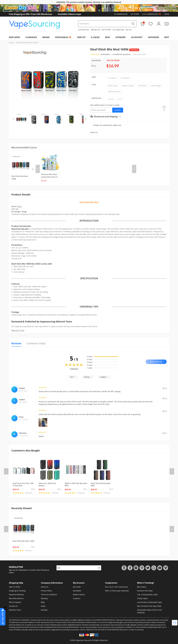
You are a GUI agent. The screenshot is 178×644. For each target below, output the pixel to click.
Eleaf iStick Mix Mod (20, 229)
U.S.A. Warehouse (152, 14)
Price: (94, 66)
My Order (77, 587)
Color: (94, 85)
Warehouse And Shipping (106, 117)
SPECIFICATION (89, 278)
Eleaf (19, 206)
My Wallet (77, 591)
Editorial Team (15, 610)
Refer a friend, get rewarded (117, 591)
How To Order (15, 587)
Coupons (77, 598)
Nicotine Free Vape (145, 591)
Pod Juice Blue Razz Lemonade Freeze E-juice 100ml (49, 177)
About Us (45, 587)
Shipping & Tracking (17, 591)
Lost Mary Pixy (84, 30)
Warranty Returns (16, 598)
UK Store (135, 14)
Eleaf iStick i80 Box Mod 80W (101, 484)
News (43, 606)
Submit (118, 110)
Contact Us (13, 606)
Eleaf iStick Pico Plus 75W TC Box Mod (23, 484)
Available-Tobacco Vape (69, 14)
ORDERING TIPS (89, 307)
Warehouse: (97, 98)
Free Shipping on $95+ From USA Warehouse (30, 14)
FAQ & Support (15, 602)
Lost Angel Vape (118, 30)
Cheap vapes (142, 598)
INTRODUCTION (89, 221)
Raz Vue (129, 30)
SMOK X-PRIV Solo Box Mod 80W (76, 484)
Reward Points (79, 595)
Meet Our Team (18, 330)
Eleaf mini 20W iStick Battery (47, 484)
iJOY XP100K (106, 30)
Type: (94, 77)
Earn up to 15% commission (117, 587)
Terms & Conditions (49, 595)
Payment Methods (16, 595)
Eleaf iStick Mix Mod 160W (27, 43)
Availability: (96, 60)
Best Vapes (142, 587)
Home (11, 43)
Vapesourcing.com (83, 640)
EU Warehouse (121, 14)
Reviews (44, 610)
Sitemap (44, 598)
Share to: (94, 132)
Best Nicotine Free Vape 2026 (149, 606)
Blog (167, 14)
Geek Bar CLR (95, 30)
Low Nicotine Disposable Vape (150, 602)
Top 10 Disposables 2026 (147, 595)
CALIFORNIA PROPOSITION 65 (104, 620)
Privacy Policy (46, 591)
